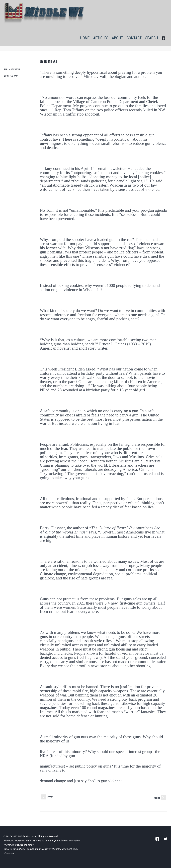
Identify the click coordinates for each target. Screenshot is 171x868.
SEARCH (152, 38)
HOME (85, 38)
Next (160, 798)
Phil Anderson (12, 69)
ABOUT (117, 38)
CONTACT (134, 38)
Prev (47, 797)
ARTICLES (101, 38)
